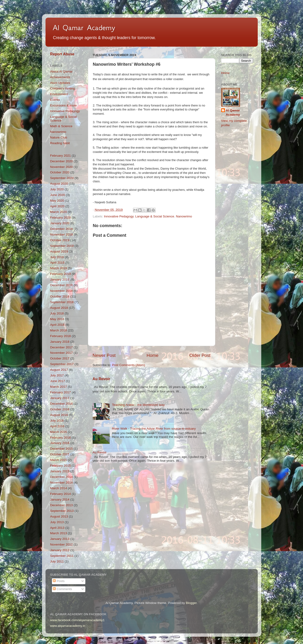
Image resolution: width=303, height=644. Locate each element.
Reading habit (60, 143)
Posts (59, 581)
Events (55, 100)
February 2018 (61, 336)
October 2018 (60, 296)
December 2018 (62, 285)
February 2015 (61, 466)
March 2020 (59, 212)
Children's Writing (63, 88)
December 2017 (62, 347)
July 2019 (57, 257)
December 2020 (62, 161)
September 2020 (62, 178)
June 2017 (58, 381)
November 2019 (62, 234)
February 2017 (61, 392)
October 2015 (60, 454)
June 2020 (58, 195)
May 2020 (57, 201)
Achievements (60, 77)
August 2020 (59, 184)
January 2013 (60, 539)
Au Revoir (102, 379)
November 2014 (62, 483)
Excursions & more (64, 105)
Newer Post (104, 355)
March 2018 (59, 330)
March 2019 (59, 268)
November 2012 (62, 544)
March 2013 (59, 533)
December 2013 (62, 505)
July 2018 (57, 313)
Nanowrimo (184, 216)
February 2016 (61, 438)
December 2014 (62, 477)
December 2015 (62, 449)
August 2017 (59, 370)
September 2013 (62, 511)
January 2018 (60, 342)
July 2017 (57, 375)
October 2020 (60, 172)
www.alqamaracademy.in (68, 626)
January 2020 (60, 223)
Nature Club (59, 137)
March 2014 (59, 488)
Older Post (200, 355)
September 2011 (62, 556)
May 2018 (57, 319)
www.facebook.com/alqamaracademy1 (77, 620)
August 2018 (59, 308)
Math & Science (61, 126)
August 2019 (59, 251)
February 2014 (61, 494)
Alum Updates (60, 83)
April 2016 (57, 426)
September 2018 (62, 302)
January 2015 (60, 471)
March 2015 (59, 460)
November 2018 (62, 291)
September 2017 (62, 364)
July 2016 (57, 421)
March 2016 (59, 432)
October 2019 (60, 240)
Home (153, 355)
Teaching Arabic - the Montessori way (138, 405)
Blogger (191, 603)
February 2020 (61, 218)
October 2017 (60, 358)
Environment (59, 94)
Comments (62, 589)
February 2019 (61, 274)
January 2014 (60, 499)
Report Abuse (62, 54)
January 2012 (60, 550)
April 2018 (57, 325)
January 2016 (60, 443)
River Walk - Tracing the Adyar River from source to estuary (154, 429)
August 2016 (59, 415)
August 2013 (59, 516)
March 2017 (59, 387)
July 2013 (57, 522)
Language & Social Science (155, 216)
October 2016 (60, 409)
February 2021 (61, 156)
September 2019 (62, 246)
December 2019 (62, 229)
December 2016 (62, 404)
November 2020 (62, 167)
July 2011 (57, 561)
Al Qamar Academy (84, 28)
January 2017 (60, 398)
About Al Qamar (61, 71)
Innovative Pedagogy (119, 216)
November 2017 (62, 353)
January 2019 (60, 279)
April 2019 (57, 263)
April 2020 (57, 206)
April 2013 (57, 528)
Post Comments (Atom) (129, 365)
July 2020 (57, 189)
